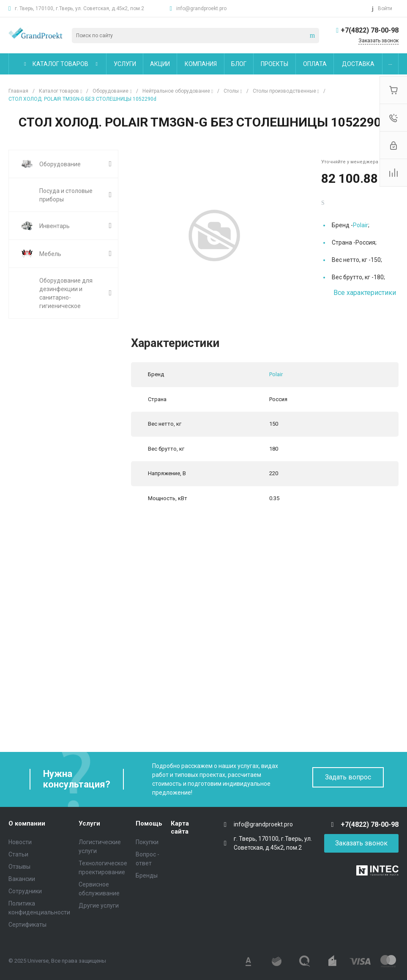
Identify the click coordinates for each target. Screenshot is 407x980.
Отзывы (19, 867)
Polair (361, 225)
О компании (27, 823)
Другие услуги (99, 906)
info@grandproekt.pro (201, 8)
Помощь (149, 823)
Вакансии (22, 879)
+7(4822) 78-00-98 (370, 30)
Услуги (89, 823)
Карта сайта (180, 828)
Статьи (18, 854)
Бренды (147, 875)
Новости (20, 842)
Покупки (147, 842)
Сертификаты (27, 925)
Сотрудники (25, 891)
